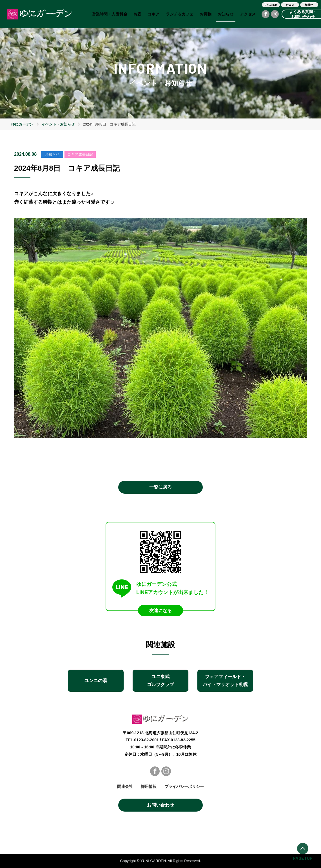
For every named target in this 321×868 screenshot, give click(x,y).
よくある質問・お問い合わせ (303, 14)
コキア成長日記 (80, 154)
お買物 (206, 14)
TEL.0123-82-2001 (142, 740)
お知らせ (226, 14)
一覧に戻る (160, 487)
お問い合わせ (160, 805)
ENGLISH (271, 5)
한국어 (290, 5)
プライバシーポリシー (184, 786)
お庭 (137, 14)
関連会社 (125, 786)
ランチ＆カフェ (180, 14)
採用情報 (149, 786)
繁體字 (309, 5)
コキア (153, 14)
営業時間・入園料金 (110, 14)
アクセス (248, 14)
